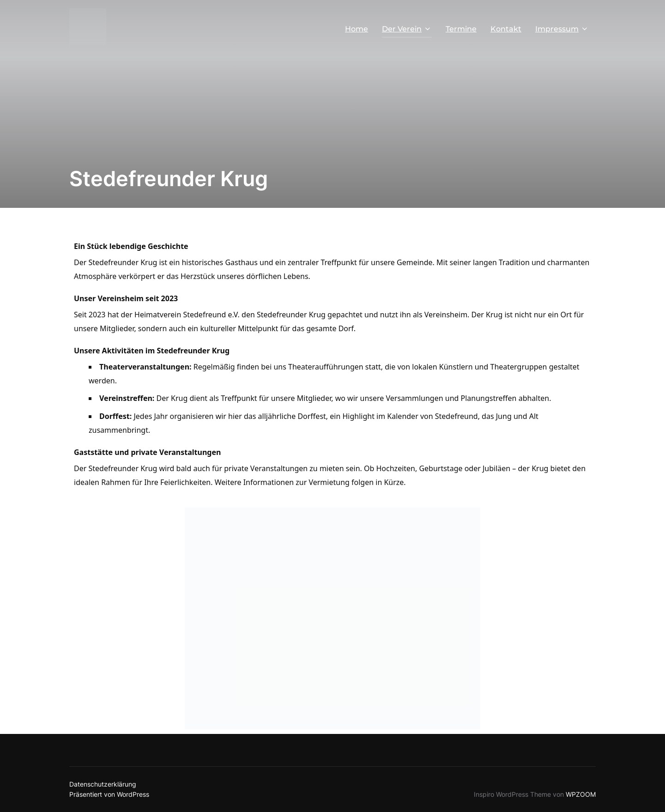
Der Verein (407, 29)
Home (357, 29)
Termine (461, 29)
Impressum (562, 29)
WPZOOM (581, 794)
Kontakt (506, 29)
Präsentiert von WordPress (109, 794)
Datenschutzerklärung (103, 784)
